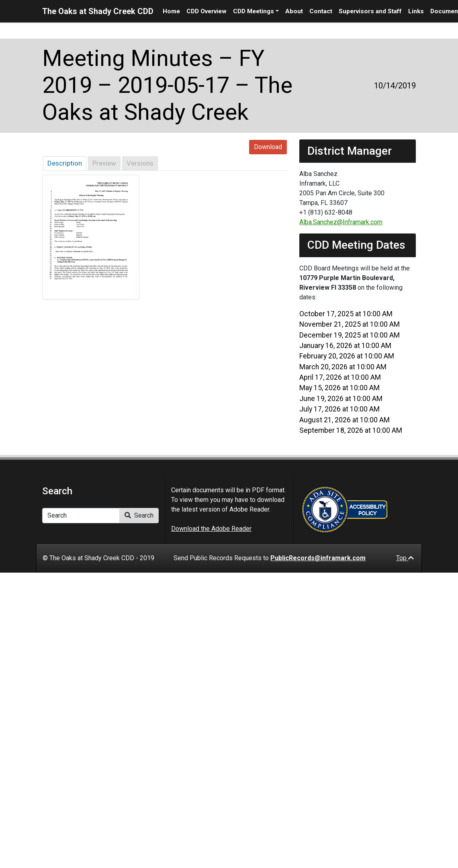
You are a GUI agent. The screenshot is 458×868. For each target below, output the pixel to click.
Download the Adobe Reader (211, 529)
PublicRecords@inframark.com (318, 558)
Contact (321, 11)
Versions (140, 163)
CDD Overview (207, 11)
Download (268, 147)
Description (65, 163)
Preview (104, 163)
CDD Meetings (254, 11)
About (294, 11)
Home (171, 11)
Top (405, 558)
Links (416, 11)
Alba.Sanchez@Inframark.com (341, 222)
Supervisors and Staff (370, 11)
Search (139, 515)
